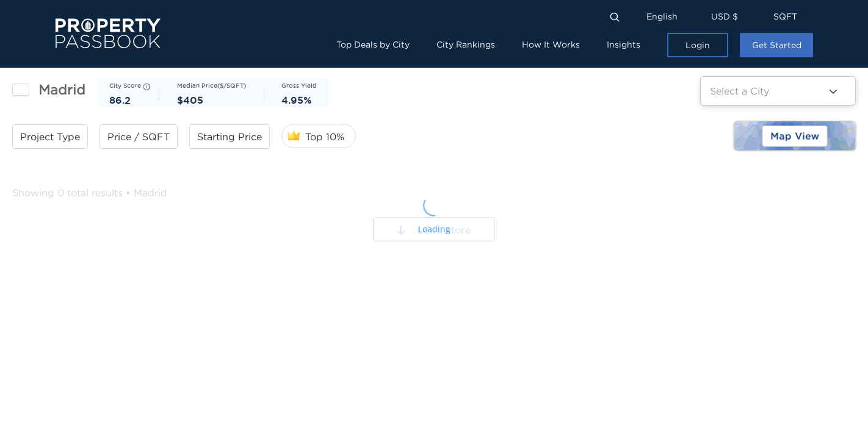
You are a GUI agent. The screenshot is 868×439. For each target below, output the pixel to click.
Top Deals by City (373, 44)
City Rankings (466, 44)
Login (698, 45)
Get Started (777, 45)
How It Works (551, 44)
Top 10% (325, 137)
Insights (624, 44)
